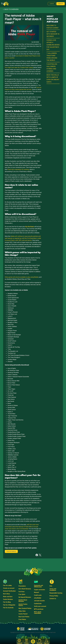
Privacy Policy (54, 596)
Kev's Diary (6, 594)
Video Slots (22, 611)
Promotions (22, 586)
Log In (52, 4)
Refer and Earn (8, 597)
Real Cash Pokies (24, 617)
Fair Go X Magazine (9, 605)
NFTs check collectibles (38, 613)
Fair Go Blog (7, 602)
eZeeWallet (38, 598)
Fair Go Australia (8, 608)
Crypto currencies (39, 590)
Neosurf (37, 592)
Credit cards (38, 595)
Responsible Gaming (56, 593)
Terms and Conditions (53, 589)
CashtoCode (38, 604)
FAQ (51, 586)
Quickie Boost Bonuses (23, 601)
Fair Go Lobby (7, 585)
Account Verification (9, 591)
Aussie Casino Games (23, 605)
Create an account (9, 588)
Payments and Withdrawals (38, 586)
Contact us (53, 599)
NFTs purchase (39, 609)
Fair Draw (22, 592)
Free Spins (22, 594)
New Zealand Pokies (25, 608)
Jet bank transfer (39, 601)
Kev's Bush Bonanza (25, 589)
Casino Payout (23, 614)
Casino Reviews (8, 599)
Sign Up (61, 4)
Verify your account (40, 606)
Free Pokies (22, 619)
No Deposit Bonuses (25, 597)
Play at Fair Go (11, 551)
